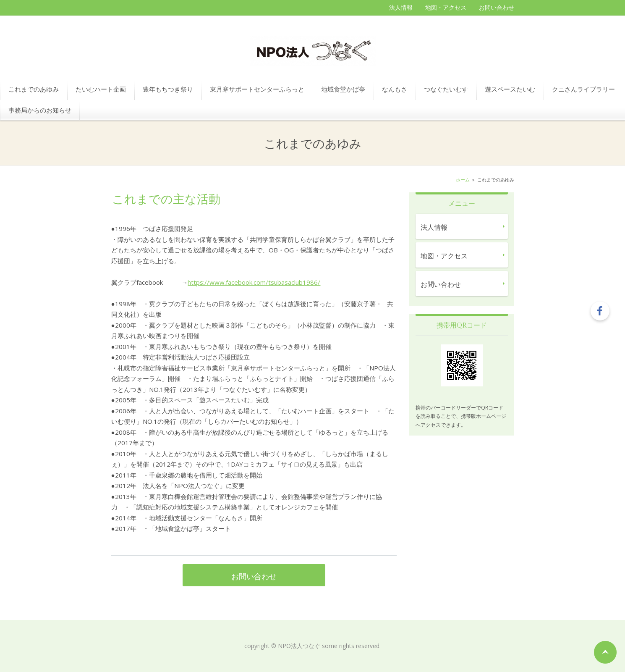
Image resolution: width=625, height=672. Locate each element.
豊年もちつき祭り (168, 89)
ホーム (463, 180)
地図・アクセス (446, 7)
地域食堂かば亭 (343, 89)
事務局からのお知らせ (40, 110)
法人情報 (401, 7)
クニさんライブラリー (583, 89)
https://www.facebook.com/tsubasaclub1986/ (254, 282)
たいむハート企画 (101, 89)
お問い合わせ (497, 7)
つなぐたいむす (446, 89)
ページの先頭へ (605, 652)
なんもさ (395, 89)
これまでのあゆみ (34, 89)
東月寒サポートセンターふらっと (257, 89)
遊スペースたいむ (510, 89)
